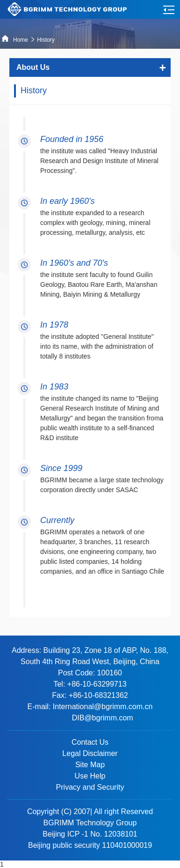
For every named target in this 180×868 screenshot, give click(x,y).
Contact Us (90, 742)
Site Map (90, 765)
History (47, 40)
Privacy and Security (90, 787)
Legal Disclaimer (90, 753)
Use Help (90, 776)
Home (15, 40)
